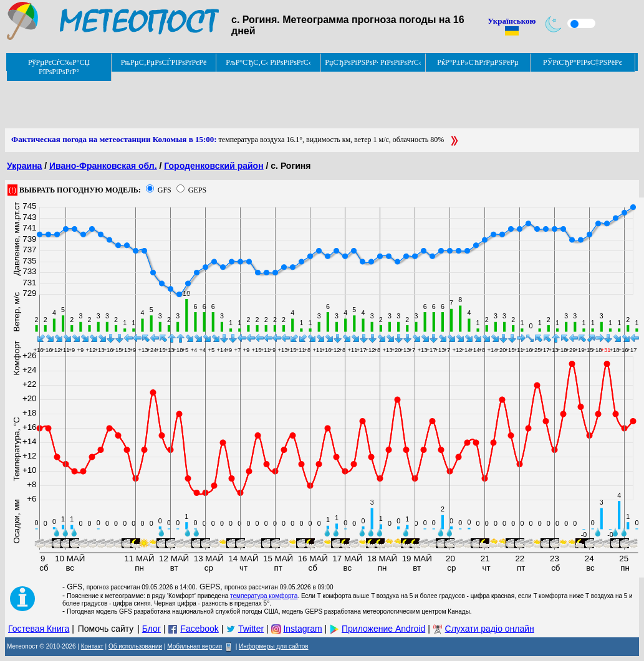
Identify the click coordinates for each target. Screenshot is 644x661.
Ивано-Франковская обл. (103, 166)
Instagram (302, 629)
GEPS (197, 190)
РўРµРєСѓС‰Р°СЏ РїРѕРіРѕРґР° (59, 67)
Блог (151, 629)
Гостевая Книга (39, 629)
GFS (165, 190)
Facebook (199, 629)
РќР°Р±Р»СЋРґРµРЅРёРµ (478, 62)
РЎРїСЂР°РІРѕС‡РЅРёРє (583, 62)
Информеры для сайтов (273, 646)
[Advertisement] (232, 100)
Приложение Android (383, 629)
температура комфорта (264, 596)
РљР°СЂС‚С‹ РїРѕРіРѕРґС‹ (268, 62)
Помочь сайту (106, 629)
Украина (24, 166)
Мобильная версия (195, 646)
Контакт (92, 646)
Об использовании (135, 646)
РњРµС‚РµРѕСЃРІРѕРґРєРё (164, 62)
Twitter (251, 629)
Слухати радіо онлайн (490, 629)
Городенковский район (214, 166)
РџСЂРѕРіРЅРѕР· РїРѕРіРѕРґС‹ (373, 62)
